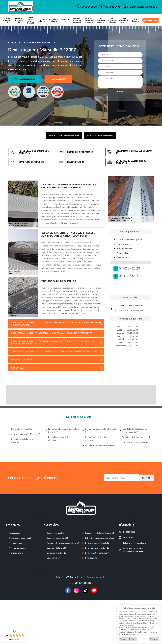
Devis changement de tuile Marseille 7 (58, 439)
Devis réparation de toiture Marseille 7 (95, 439)
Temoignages (15, 533)
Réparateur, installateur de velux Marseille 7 (24, 440)
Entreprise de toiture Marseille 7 (135, 442)
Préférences (154, 639)
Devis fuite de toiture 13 (42, 20)
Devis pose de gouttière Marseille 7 (99, 445)
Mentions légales (16, 553)
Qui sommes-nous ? (151, 20)
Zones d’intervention (97, 577)
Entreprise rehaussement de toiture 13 (89, 20)
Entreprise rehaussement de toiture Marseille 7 (62, 430)
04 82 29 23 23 (89, 7)
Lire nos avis (14, 639)
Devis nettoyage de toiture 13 (112, 20)
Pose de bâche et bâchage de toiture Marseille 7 (133, 430)
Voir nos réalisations (25, 79)
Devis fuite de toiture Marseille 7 (135, 437)
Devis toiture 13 (66, 20)
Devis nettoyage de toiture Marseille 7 (99, 430)
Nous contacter (59, 79)
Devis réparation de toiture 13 (124, 20)
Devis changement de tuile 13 (100, 20)
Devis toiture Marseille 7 (21, 429)
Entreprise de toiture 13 (54, 20)
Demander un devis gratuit (20, 538)
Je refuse (132, 639)
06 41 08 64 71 (113, 7)
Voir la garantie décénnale (100, 135)
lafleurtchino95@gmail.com (143, 7)
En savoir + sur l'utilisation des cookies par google (136, 628)
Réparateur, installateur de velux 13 (77, 20)
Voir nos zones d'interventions (64, 135)
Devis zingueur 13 (135, 20)
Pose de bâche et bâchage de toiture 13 (31, 20)
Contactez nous (16, 543)
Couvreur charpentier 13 (7, 20)
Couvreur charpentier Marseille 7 (24, 434)
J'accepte (123, 639)
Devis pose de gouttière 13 (19, 20)
